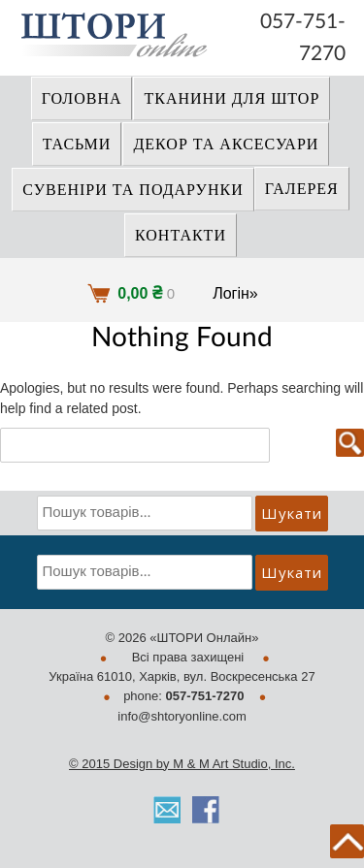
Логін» (235, 293)
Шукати (292, 513)
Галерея (302, 189)
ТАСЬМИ (77, 145)
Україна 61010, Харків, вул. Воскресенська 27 (182, 676)
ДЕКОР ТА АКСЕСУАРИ (226, 145)
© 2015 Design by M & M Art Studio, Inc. (182, 764)
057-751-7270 (303, 23)
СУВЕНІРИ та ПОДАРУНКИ (133, 190)
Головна (82, 99)
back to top (347, 841)
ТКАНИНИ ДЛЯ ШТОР (232, 99)
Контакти (181, 236)
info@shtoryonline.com (182, 716)
